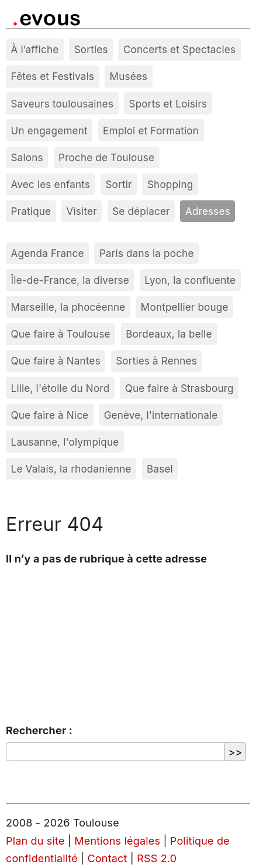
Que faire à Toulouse (61, 334)
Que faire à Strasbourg (179, 388)
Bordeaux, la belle (169, 334)
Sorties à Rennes (156, 361)
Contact (108, 858)
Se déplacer (141, 211)
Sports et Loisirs (168, 104)
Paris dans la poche (147, 253)
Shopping (170, 184)
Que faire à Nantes (56, 361)
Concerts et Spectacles (179, 49)
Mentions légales (117, 841)
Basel (160, 469)
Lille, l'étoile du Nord (60, 388)
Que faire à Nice (50, 415)
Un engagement (49, 131)
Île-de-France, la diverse (70, 280)
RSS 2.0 (157, 858)
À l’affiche (35, 49)
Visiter (82, 211)
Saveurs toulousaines (63, 104)
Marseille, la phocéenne (68, 307)
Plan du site (35, 841)
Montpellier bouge (185, 307)
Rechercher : (39, 730)
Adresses (208, 211)
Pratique (31, 211)
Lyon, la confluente (190, 280)
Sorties (91, 49)
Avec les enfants (51, 184)
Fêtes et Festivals (53, 76)
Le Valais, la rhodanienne (71, 469)
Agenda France (48, 253)
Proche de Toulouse (106, 157)
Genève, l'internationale (161, 415)
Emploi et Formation (151, 131)
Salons (27, 157)
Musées (129, 76)
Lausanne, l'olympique (65, 442)
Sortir (118, 184)
